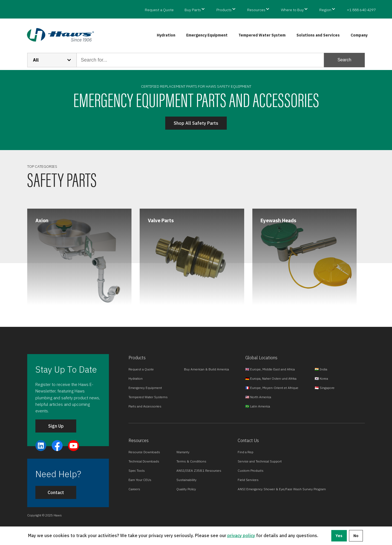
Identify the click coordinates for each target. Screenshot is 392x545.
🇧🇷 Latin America (258, 406)
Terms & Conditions (191, 461)
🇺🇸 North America (258, 397)
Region (325, 10)
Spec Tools (137, 471)
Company (359, 35)
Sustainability (186, 480)
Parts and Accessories (145, 406)
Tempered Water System (262, 35)
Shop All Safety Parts (196, 123)
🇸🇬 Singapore (325, 388)
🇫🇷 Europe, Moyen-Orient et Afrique (272, 388)
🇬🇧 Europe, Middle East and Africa (270, 369)
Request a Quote (159, 10)
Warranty (183, 452)
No (356, 536)
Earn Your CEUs (140, 480)
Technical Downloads (144, 461)
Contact (56, 492)
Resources (256, 10)
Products (224, 10)
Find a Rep (246, 452)
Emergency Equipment (207, 35)
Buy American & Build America (206, 369)
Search (344, 60)
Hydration (166, 35)
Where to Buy (292, 10)
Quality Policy (186, 489)
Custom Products (251, 471)
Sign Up (56, 426)
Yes (339, 536)
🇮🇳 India (321, 369)
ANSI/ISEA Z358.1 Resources (199, 471)
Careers (134, 489)
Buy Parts (193, 10)
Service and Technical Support (260, 461)
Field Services (248, 480)
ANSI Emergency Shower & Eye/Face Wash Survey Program (282, 489)
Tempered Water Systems (148, 397)
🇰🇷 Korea (321, 378)
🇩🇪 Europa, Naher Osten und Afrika (271, 378)
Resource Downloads (144, 452)
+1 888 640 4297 (361, 10)
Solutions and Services (318, 35)
